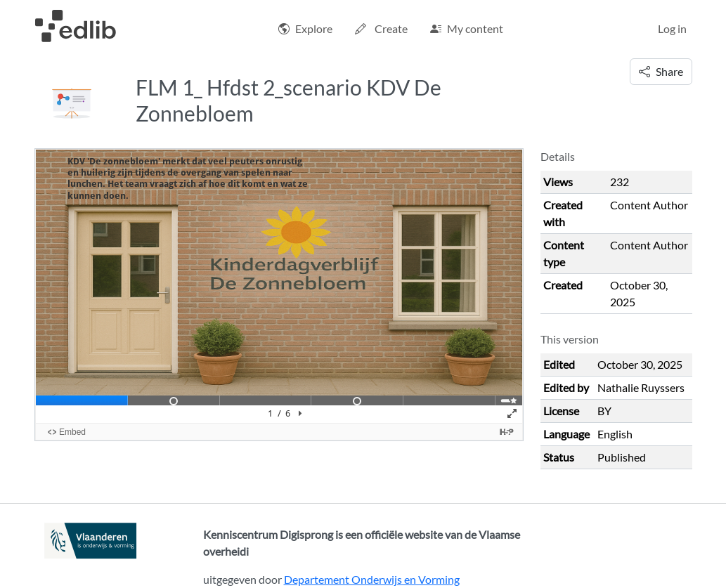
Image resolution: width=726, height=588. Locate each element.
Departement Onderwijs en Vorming (372, 579)
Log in (672, 28)
